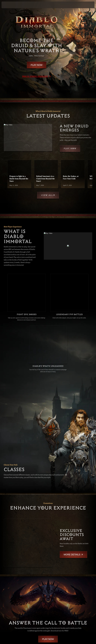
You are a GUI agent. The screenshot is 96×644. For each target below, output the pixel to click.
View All (48, 195)
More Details (73, 473)
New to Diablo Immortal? (37, 76)
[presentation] (7, 5)
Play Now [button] (89, 5)
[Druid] (9, 351)
